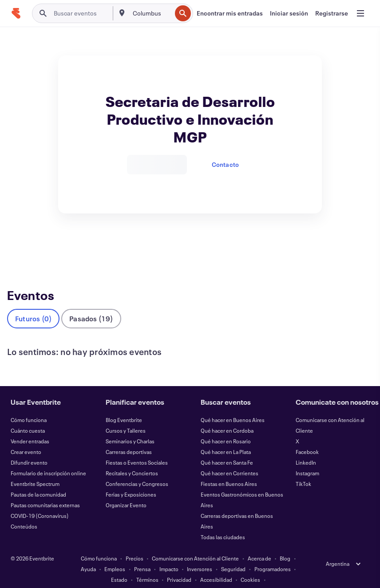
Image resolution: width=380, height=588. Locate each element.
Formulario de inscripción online (48, 458)
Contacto (226, 164)
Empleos (115, 554)
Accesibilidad (216, 565)
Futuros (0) (33, 304)
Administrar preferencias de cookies (190, 576)
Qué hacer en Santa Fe (227, 448)
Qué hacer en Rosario (226, 426)
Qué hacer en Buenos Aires (233, 405)
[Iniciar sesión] (289, 13)
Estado (119, 565)
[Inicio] (16, 13)
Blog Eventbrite (124, 405)
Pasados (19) (91, 304)
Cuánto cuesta (28, 416)
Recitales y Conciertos (132, 458)
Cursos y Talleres (126, 416)
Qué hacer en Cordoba (227, 416)
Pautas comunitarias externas (45, 490)
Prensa (142, 554)
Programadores (273, 554)
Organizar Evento (126, 490)
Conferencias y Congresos (137, 469)
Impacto (169, 554)
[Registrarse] (332, 13)
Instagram (307, 458)
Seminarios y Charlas (130, 426)
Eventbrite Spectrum (35, 469)
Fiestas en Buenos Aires (229, 469)
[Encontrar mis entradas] (230, 13)
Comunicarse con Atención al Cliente (195, 544)
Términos (147, 565)
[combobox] (151, 13)
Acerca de (259, 544)
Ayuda (88, 554)
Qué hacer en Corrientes (230, 458)
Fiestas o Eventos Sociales (137, 448)
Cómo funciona (29, 405)
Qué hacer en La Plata (226, 437)
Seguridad (233, 554)
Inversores (200, 554)
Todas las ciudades (223, 522)
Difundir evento (29, 448)
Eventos (20, 247)
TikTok (303, 469)
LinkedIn (306, 448)
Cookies (250, 565)
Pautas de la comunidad (38, 480)
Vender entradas (30, 426)
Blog (285, 544)
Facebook (307, 437)
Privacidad (179, 565)
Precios (135, 544)
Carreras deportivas (129, 437)
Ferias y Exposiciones (131, 480)
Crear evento (26, 437)
